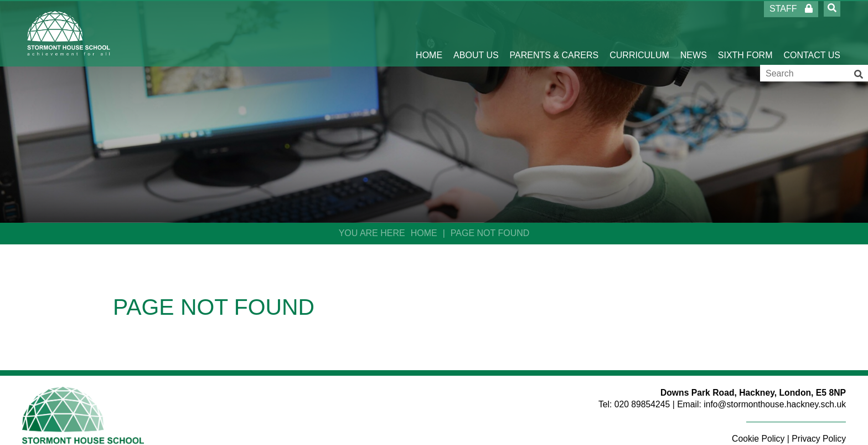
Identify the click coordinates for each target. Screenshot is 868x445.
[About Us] (476, 33)
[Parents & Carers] (554, 33)
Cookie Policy (758, 439)
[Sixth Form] (745, 33)
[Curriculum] (639, 33)
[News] (694, 33)
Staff (791, 9)
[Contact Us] (812, 33)
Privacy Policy (819, 439)
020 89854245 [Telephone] (642, 404)
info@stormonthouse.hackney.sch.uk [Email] (775, 404)
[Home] (69, 33)
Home (424, 233)
